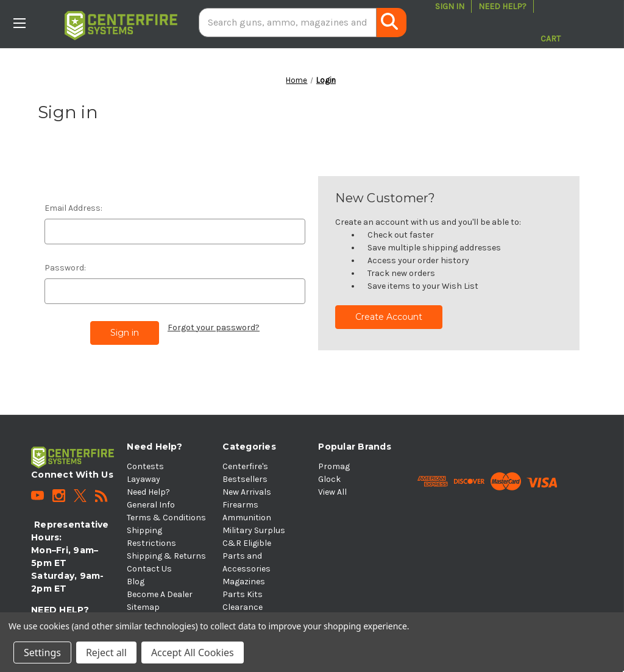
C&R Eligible (247, 543)
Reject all (106, 653)
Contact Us (149, 569)
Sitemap (143, 607)
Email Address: (73, 208)
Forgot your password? (214, 327)
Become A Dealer (160, 594)
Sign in (450, 6)
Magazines (244, 582)
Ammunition (247, 518)
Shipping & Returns (166, 556)
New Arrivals (247, 492)
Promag (334, 466)
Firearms (240, 505)
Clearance (243, 607)
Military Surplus (254, 530)
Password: (65, 268)
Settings (42, 653)
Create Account (389, 317)
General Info (151, 505)
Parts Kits (243, 594)
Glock (329, 479)
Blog (136, 582)
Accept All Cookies (193, 653)
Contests (145, 466)
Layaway (144, 479)
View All (332, 492)
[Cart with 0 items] (551, 23)
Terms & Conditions (166, 518)
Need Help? (502, 6)
